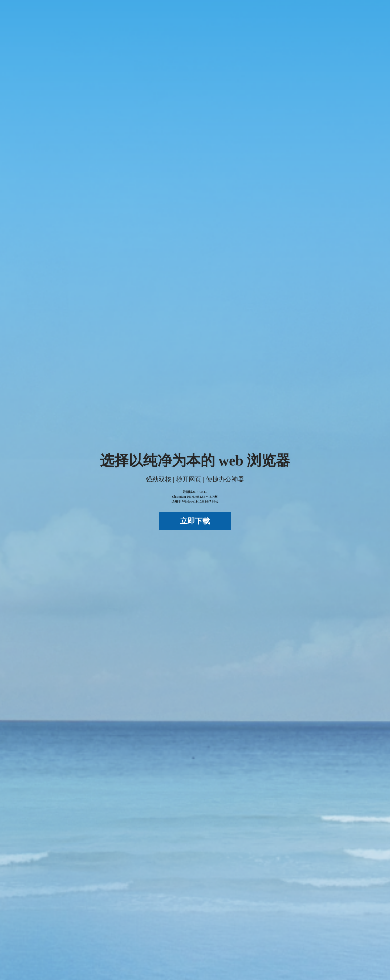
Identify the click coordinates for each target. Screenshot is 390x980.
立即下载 (195, 521)
